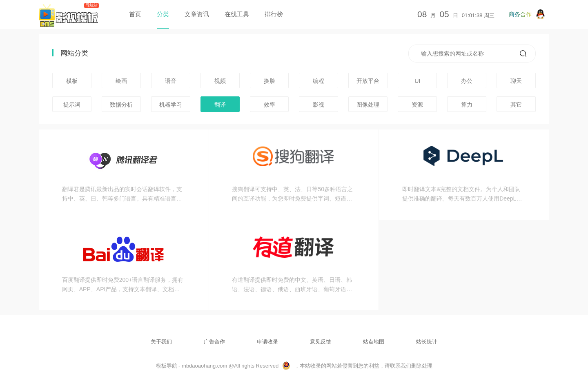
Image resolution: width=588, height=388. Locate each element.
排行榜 (274, 14)
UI (417, 81)
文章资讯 (197, 14)
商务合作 (527, 14)
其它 (516, 105)
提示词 (72, 105)
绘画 (121, 81)
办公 (467, 81)
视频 (220, 81)
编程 (318, 81)
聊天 (516, 81)
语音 (171, 81)
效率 (269, 105)
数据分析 (121, 105)
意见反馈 (321, 342)
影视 (318, 105)
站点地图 (374, 342)
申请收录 (267, 342)
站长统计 (427, 342)
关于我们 (161, 342)
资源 (417, 105)
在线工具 (237, 14)
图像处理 (368, 105)
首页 (135, 14)
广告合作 (214, 342)
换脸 (269, 81)
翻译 (220, 105)
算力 (467, 105)
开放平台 (368, 81)
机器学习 (171, 105)
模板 (72, 81)
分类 (163, 14)
